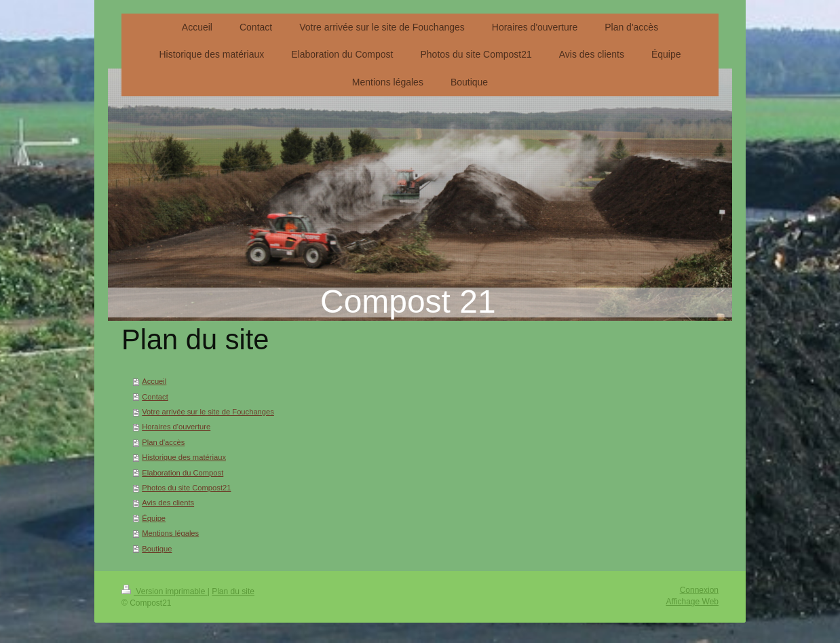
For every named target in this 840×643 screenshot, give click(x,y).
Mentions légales (170, 533)
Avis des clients (168, 503)
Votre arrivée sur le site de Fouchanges (208, 412)
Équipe (154, 518)
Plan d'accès (163, 442)
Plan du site (233, 591)
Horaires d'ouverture (176, 427)
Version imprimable (165, 591)
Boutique (157, 549)
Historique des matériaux (184, 457)
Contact (155, 397)
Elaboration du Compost (183, 473)
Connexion (699, 590)
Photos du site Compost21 (186, 488)
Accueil (154, 381)
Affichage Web (692, 602)
